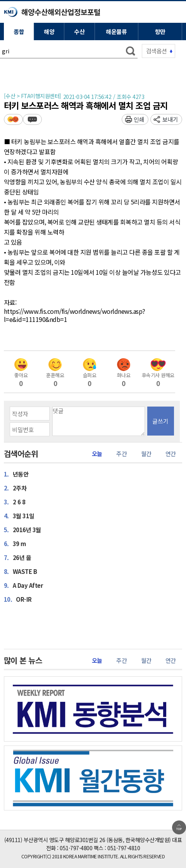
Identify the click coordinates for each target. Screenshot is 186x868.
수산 (79, 31)
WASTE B (21, 571)
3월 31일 (19, 516)
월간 (146, 454)
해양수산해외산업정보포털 (61, 12)
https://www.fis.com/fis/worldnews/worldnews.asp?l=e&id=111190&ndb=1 (75, 316)
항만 (160, 31)
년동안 (16, 474)
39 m (15, 543)
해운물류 (116, 31)
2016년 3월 (22, 529)
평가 (13, 119)
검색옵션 (157, 51)
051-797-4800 (76, 848)
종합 (19, 31)
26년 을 (18, 557)
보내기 (170, 119)
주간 (121, 454)
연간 (171, 454)
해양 (49, 31)
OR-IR (18, 599)
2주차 (15, 488)
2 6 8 (15, 502)
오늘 (97, 454)
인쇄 (139, 119)
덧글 (32, 119)
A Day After (23, 585)
